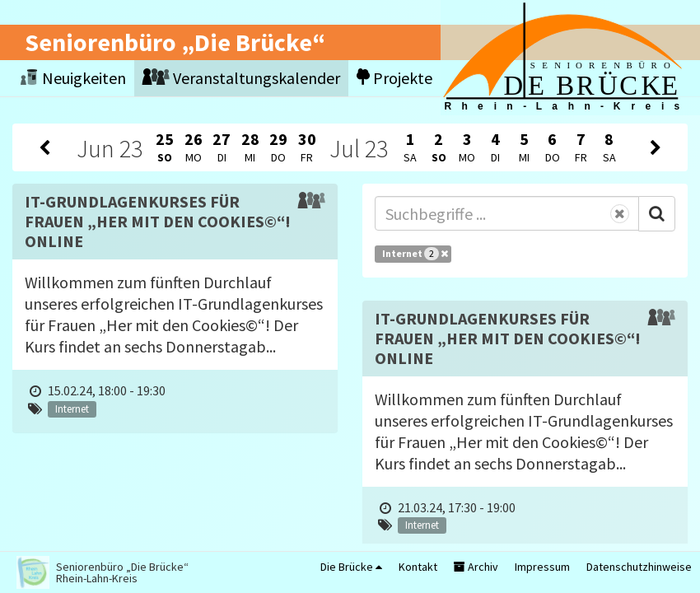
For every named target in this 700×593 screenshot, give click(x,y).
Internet (415, 254)
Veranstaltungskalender (241, 78)
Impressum (542, 567)
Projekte (394, 78)
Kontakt (418, 567)
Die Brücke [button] (351, 567)
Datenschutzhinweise (639, 567)
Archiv (476, 567)
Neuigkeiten (73, 78)
